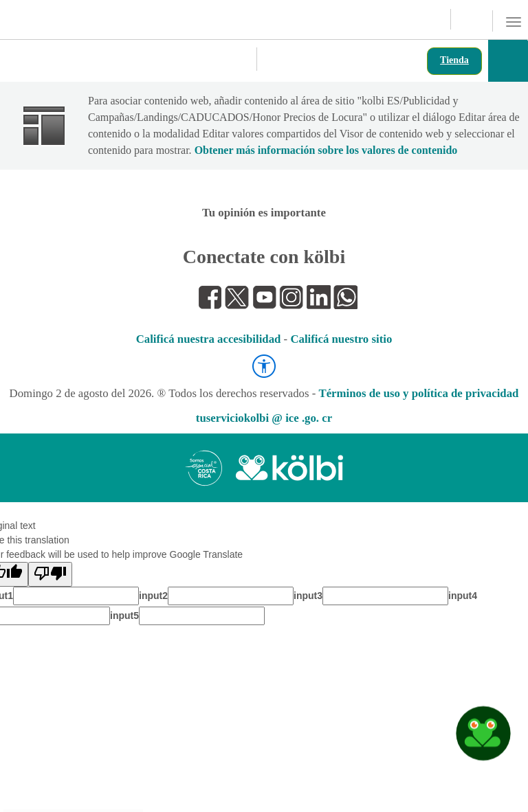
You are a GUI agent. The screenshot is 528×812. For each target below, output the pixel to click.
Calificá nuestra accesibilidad (209, 339)
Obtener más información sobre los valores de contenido (326, 150)
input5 (124, 616)
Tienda (454, 60)
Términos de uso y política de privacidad (418, 393)
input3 (308, 596)
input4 (463, 596)
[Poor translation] (50, 574)
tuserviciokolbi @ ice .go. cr (264, 418)
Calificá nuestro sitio (341, 339)
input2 (153, 596)
